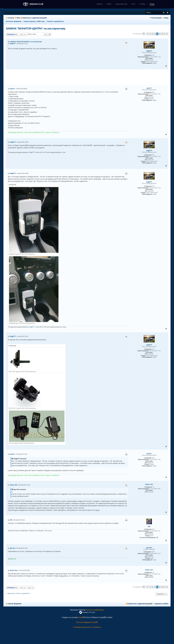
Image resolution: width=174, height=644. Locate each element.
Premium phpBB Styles (95, 610)
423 (153, 529)
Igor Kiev (149, 548)
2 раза (154, 63)
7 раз (154, 560)
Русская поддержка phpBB (87, 622)
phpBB (81, 617)
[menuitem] (17, 18)
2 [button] (152, 34)
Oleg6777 (149, 51)
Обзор (109, 4)
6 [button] (162, 34)
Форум (152, 4)
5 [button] (160, 34)
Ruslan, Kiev (149, 484)
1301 (153, 552)
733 (153, 55)
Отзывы (142, 4)
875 (153, 92)
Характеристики (121, 4)
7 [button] (165, 34)
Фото (133, 4)
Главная (99, 4)
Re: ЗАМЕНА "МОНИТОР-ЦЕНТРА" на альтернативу (25, 42)
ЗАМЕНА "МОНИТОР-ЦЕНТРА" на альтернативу (35, 28)
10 (153, 487)
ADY (149, 527)
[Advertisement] (87, 77)
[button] (144, 34)
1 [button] (150, 34)
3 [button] (155, 34)
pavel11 (149, 88)
